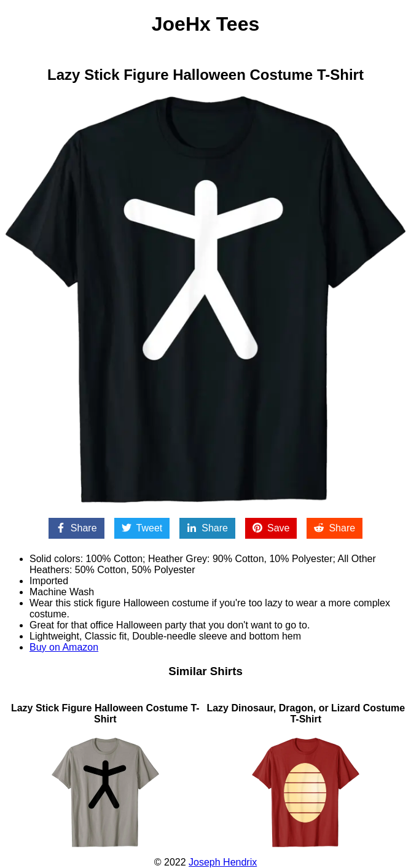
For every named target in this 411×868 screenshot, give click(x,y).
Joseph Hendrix (223, 862)
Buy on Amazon (64, 647)
